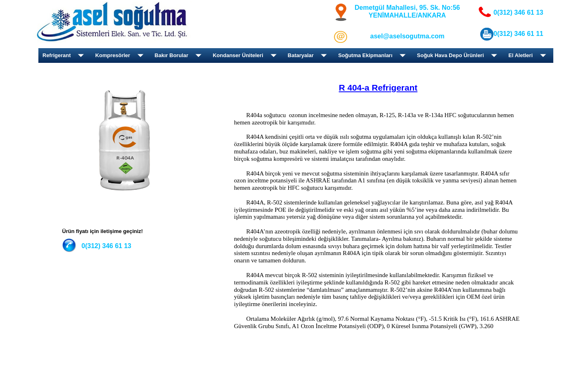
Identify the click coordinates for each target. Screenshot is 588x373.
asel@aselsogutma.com (408, 36)
